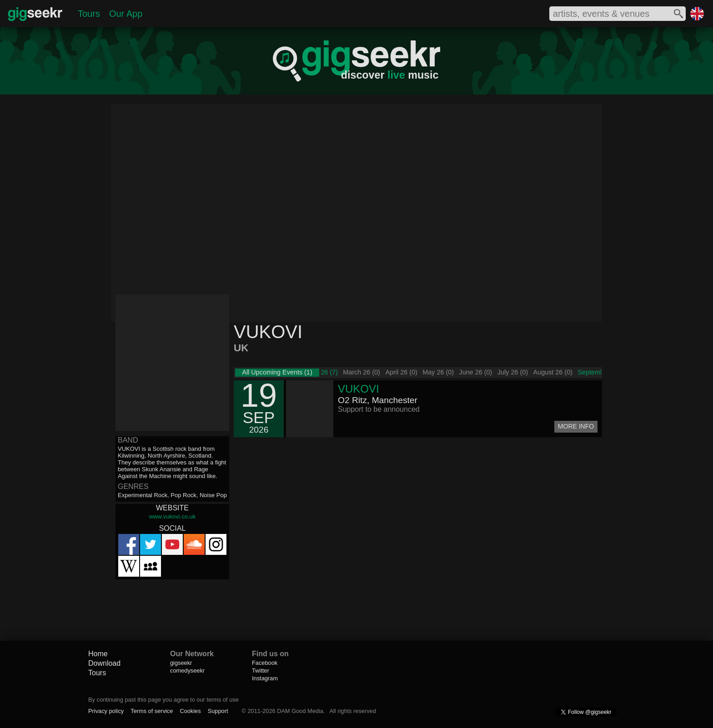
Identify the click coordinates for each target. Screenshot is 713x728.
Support (218, 711)
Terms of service (152, 711)
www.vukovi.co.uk (173, 516)
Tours (89, 14)
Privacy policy (106, 711)
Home (98, 654)
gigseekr (181, 663)
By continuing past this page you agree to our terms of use (163, 700)
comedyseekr (187, 671)
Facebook (265, 663)
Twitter (261, 671)
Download (104, 663)
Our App (126, 14)
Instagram (265, 678)
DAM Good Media (300, 711)
